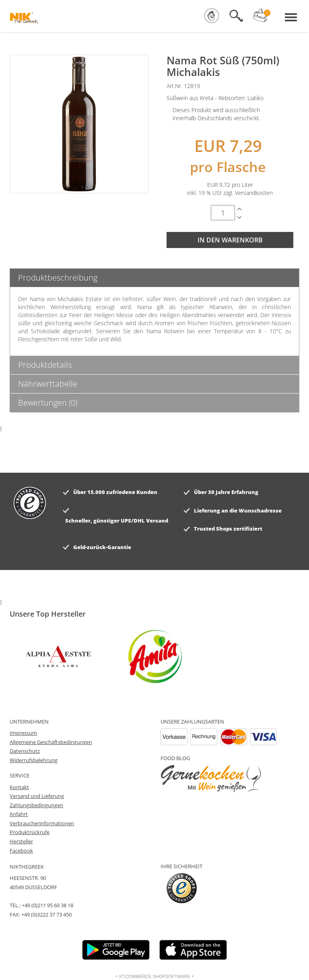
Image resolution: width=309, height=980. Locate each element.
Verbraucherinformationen (42, 823)
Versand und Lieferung (37, 796)
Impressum (23, 733)
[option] (104, 656)
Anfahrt (19, 814)
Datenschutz (25, 751)
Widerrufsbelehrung (34, 760)
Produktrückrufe (30, 832)
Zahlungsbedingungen (36, 805)
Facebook (21, 851)
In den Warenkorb (230, 240)
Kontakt (19, 787)
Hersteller (21, 841)
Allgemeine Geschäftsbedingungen (51, 742)
